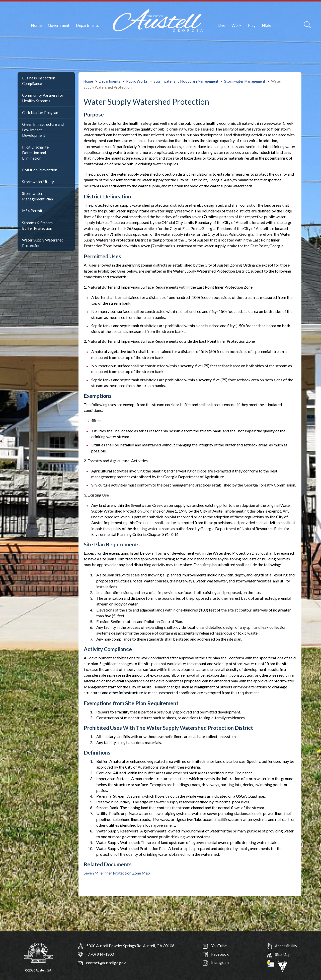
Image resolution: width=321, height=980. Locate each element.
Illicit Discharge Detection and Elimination (35, 153)
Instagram (216, 962)
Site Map (279, 954)
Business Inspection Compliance (39, 81)
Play (252, 25)
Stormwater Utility (38, 182)
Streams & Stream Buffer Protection (37, 225)
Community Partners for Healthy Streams (43, 98)
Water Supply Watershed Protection (43, 243)
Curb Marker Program (41, 112)
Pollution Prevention (40, 170)
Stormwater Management (245, 81)
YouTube (215, 946)
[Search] (307, 25)
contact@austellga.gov (102, 963)
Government (59, 25)
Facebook (216, 954)
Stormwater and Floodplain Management (186, 81)
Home (36, 25)
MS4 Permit (32, 211)
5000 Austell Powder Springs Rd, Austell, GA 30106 (130, 946)
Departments (87, 25)
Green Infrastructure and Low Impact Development (43, 130)
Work (236, 25)
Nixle (266, 25)
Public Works (137, 81)
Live (222, 25)
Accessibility (282, 946)
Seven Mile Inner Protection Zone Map (117, 873)
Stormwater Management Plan (37, 196)
